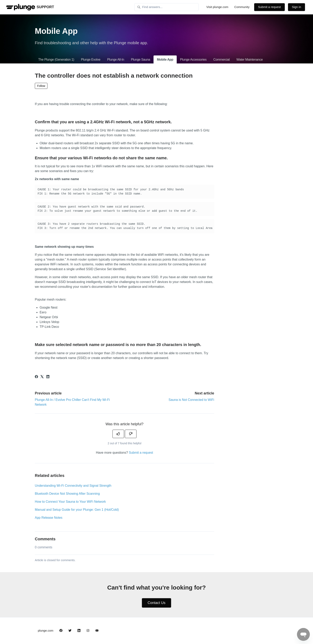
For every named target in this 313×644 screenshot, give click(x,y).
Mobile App (165, 60)
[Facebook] (36, 377)
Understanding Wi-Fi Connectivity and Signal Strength (73, 486)
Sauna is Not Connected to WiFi (191, 400)
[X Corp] (42, 377)
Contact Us (156, 603)
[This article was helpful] (118, 434)
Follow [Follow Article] (41, 86)
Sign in (296, 7)
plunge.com (46, 630)
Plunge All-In (116, 60)
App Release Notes (49, 518)
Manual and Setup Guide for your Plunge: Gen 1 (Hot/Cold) (77, 510)
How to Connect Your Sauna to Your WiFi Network (70, 502)
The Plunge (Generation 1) (56, 60)
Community (242, 7)
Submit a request (269, 7)
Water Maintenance (249, 60)
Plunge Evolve (91, 60)
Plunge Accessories (193, 60)
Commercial (221, 60)
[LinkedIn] (48, 377)
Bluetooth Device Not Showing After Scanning (67, 494)
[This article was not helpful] (131, 434)
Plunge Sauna (140, 60)
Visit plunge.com (217, 7)
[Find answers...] (167, 7)
